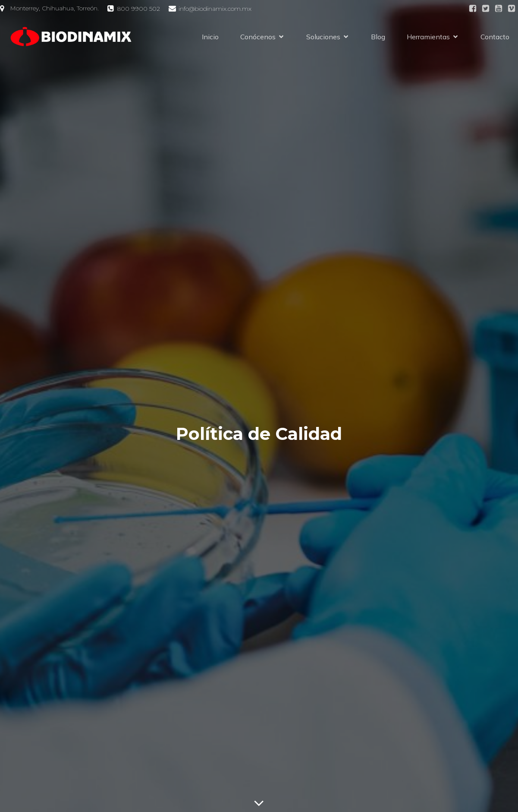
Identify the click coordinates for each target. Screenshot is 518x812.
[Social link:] (486, 9)
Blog (378, 37)
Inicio (210, 37)
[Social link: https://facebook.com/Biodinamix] (473, 9)
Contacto (495, 37)
